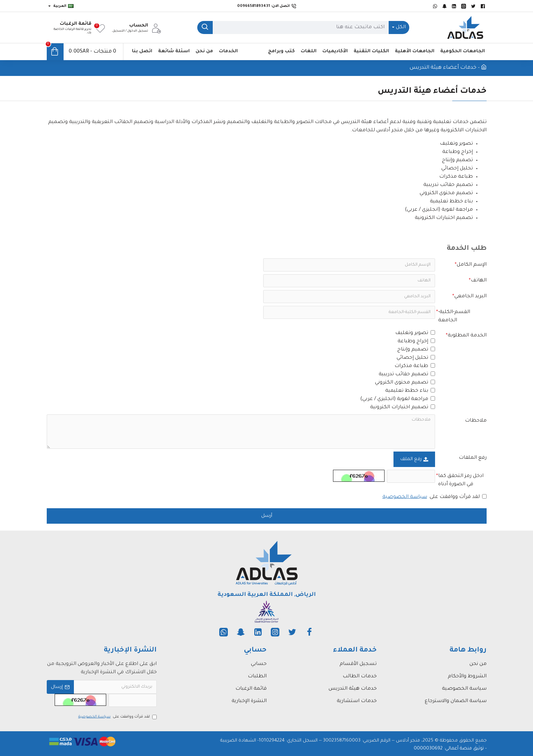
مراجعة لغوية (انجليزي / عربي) (398, 399)
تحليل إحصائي (416, 358)
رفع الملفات (473, 458)
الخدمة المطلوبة (467, 336)
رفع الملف (414, 459)
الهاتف (479, 281)
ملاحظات (476, 421)
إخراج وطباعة (416, 341)
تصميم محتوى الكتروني (405, 383)
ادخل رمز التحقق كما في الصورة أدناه (461, 480)
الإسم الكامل (472, 265)
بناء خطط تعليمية (410, 391)
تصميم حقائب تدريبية (407, 374)
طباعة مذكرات (415, 366)
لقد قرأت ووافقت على (434, 497)
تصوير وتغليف (415, 333)
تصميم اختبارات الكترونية (403, 407)
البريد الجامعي (470, 297)
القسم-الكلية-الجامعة (454, 316)
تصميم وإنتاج (416, 350)
